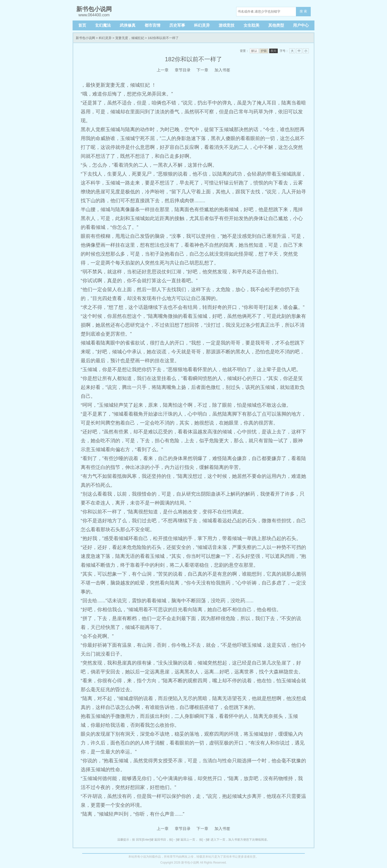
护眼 (264, 51)
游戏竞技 (227, 25)
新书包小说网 (85, 38)
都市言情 (153, 25)
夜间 (273, 51)
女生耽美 (252, 25)
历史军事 (177, 25)
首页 (82, 25)
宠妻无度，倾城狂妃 (130, 38)
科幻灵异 (202, 25)
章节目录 (183, 70)
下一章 (202, 70)
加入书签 (222, 70)
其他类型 (276, 25)
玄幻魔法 (103, 25)
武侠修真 (128, 25)
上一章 (163, 70)
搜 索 (303, 11)
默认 (254, 51)
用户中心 (301, 25)
